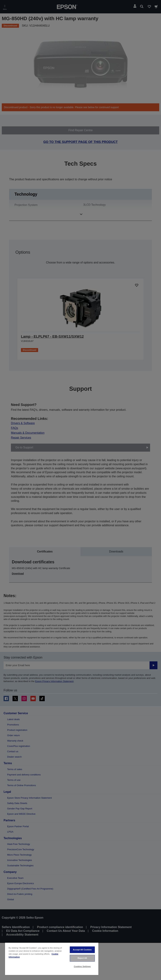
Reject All (82, 958)
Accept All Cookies (82, 950)
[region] (52, 959)
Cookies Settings (82, 966)
